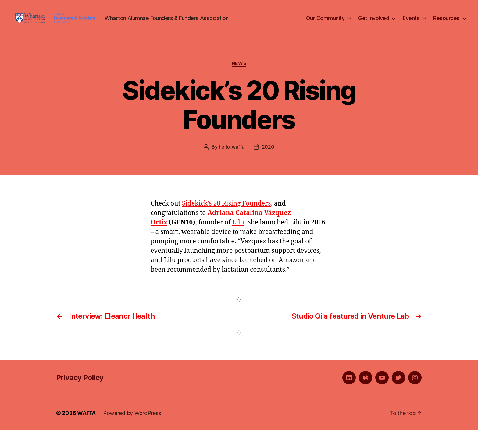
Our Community (325, 27)
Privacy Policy (80, 395)
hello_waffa (232, 164)
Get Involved (374, 27)
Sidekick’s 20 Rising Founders (227, 221)
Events (411, 27)
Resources (446, 27)
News (239, 81)
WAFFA (86, 431)
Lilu (238, 240)
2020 (268, 164)
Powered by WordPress (132, 431)
